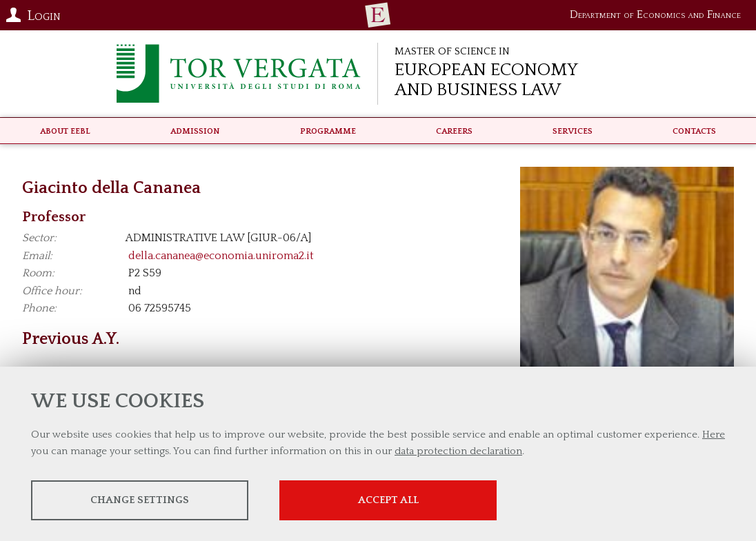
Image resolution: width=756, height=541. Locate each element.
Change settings (140, 500)
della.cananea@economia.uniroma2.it (221, 256)
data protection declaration (458, 451)
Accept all (388, 500)
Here (714, 435)
